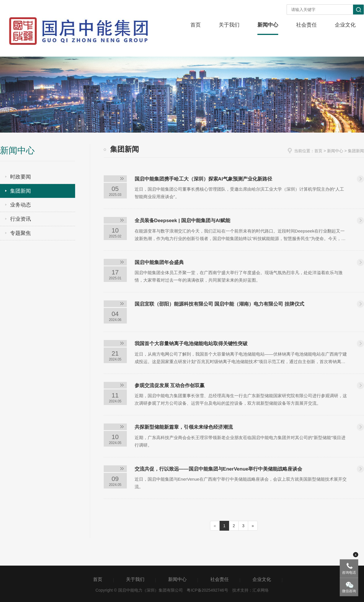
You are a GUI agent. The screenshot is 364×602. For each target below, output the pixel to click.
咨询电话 (349, 573)
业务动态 (21, 205)
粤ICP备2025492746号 (207, 590)
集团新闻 (21, 191)
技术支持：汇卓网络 (250, 590)
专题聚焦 (21, 233)
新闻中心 (335, 151)
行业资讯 (21, 219)
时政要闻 (21, 177)
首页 (318, 151)
